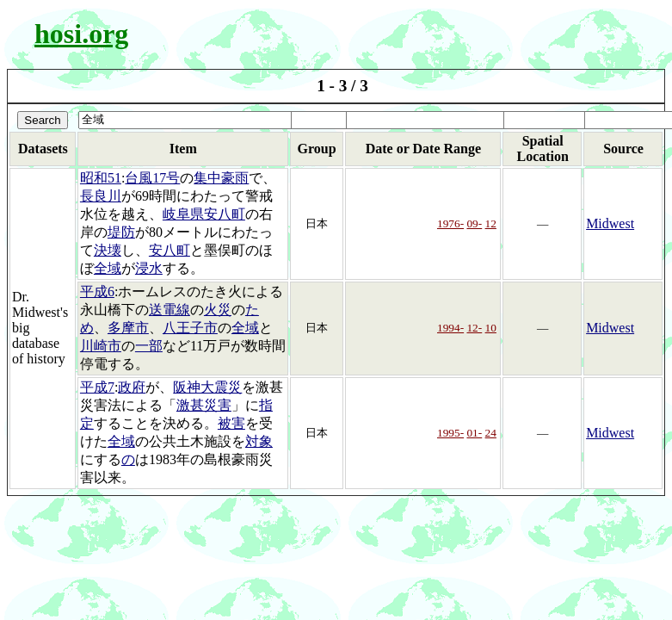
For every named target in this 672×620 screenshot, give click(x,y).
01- (474, 433)
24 (491, 433)
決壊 (108, 250)
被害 (231, 423)
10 (491, 328)
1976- (450, 223)
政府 (132, 387)
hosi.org (81, 34)
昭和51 (101, 178)
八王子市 (190, 328)
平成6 (97, 291)
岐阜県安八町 (204, 214)
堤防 (121, 232)
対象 (259, 441)
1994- (450, 328)
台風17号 (152, 178)
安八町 (170, 250)
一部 (149, 346)
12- (474, 328)
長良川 (101, 196)
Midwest (610, 223)
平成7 (97, 387)
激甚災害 (204, 405)
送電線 (170, 310)
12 (491, 223)
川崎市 (101, 346)
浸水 (149, 268)
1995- (450, 433)
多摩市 (128, 328)
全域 (108, 268)
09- (474, 223)
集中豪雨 (221, 178)
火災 (218, 310)
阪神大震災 (207, 387)
